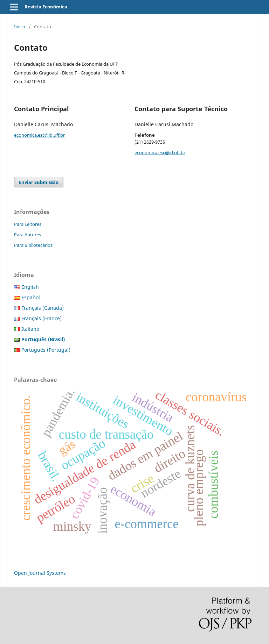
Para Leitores (28, 224)
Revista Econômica (46, 7)
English (30, 287)
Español (31, 297)
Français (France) (42, 318)
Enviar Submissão (39, 182)
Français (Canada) (43, 308)
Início (20, 27)
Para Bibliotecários (33, 245)
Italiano (30, 329)
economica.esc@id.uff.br (39, 135)
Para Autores (27, 235)
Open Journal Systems (40, 573)
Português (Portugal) (46, 350)
